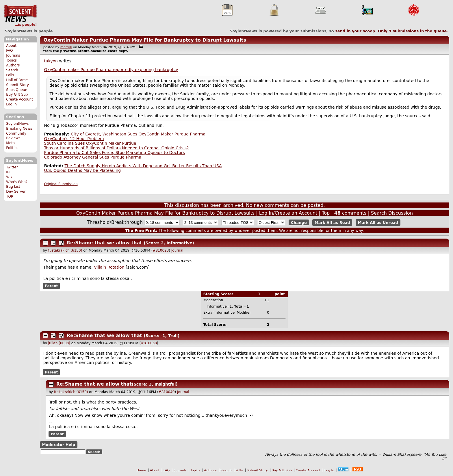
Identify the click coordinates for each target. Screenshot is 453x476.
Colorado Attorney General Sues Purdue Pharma (93, 157)
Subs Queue (17, 90)
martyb (66, 47)
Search (12, 70)
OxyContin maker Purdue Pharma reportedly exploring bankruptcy (111, 70)
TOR (10, 196)
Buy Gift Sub (17, 94)
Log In (11, 104)
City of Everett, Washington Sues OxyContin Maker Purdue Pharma (138, 134)
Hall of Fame (17, 80)
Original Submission (61, 184)
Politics (12, 148)
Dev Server (16, 191)
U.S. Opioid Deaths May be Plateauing (83, 170)
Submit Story (17, 85)
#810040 (167, 392)
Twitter (12, 167)
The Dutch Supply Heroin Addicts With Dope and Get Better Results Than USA (143, 166)
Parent (51, 286)
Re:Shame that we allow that (104, 243)
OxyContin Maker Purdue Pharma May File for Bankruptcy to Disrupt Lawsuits (145, 40)
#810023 (161, 250)
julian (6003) (59, 343)
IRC (9, 172)
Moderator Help (59, 445)
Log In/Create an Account (288, 213)
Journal (177, 250)
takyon (51, 61)
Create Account (20, 99)
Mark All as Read (332, 223)
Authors (13, 65)
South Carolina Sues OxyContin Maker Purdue (90, 143)
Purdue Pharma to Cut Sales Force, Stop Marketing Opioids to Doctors (115, 153)
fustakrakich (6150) (65, 250)
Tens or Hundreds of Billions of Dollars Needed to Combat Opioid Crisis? (117, 148)
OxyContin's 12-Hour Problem (74, 139)
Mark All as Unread (378, 223)
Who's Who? (17, 182)
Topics (11, 60)
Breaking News (19, 129)
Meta (10, 143)
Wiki (10, 177)
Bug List (13, 187)
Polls (10, 75)
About (11, 46)
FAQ (9, 51)
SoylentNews (20, 16)
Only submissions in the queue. (413, 31)
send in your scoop (355, 31)
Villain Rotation (109, 267)
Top (326, 213)
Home (141, 470)
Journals (13, 55)
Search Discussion (392, 213)
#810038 (149, 343)
